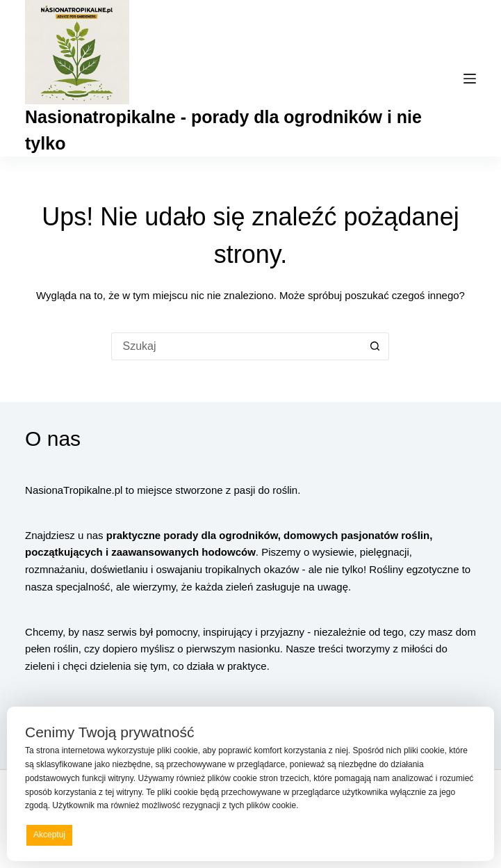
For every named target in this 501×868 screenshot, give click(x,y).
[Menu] (470, 79)
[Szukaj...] (236, 346)
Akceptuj (49, 835)
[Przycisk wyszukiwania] (375, 346)
